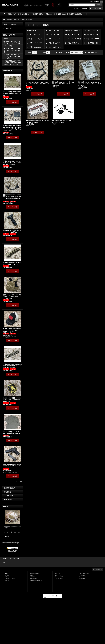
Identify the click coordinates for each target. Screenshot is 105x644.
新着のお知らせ (59, 576)
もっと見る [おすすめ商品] (19, 482)
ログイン (77, 9)
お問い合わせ (8, 500)
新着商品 (32, 576)
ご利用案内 (7, 492)
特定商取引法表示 (9, 488)
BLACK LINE (10, 5)
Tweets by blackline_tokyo (11, 543)
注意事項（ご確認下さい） (37, 581)
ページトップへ (99, 569)
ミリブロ (57, 574)
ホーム (7, 574)
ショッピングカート (10, 578)
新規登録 (85, 9)
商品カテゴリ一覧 (35, 574)
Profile (7, 537)
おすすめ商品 (33, 578)
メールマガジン (9, 496)
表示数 (30, 53)
